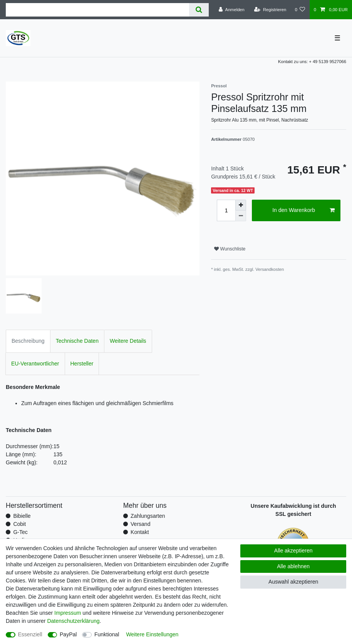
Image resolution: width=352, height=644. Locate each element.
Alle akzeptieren (293, 551)
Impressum (68, 613)
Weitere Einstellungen (152, 634)
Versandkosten (270, 269)
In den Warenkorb (303, 210)
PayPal (68, 634)
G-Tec (20, 532)
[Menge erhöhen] (241, 205)
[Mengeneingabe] (226, 210)
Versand (140, 524)
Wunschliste (230, 249)
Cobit (19, 524)
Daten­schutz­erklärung (73, 621)
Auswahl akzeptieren (293, 582)
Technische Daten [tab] (77, 341)
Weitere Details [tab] (128, 341)
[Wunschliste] (300, 10)
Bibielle (22, 516)
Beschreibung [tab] (28, 341)
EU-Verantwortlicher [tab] (35, 364)
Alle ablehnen (293, 566)
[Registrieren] (270, 10)
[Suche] (199, 10)
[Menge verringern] (241, 216)
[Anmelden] (232, 10)
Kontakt (140, 532)
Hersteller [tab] (82, 364)
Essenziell (30, 634)
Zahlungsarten (148, 516)
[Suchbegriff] (97, 10)
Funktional (107, 634)
